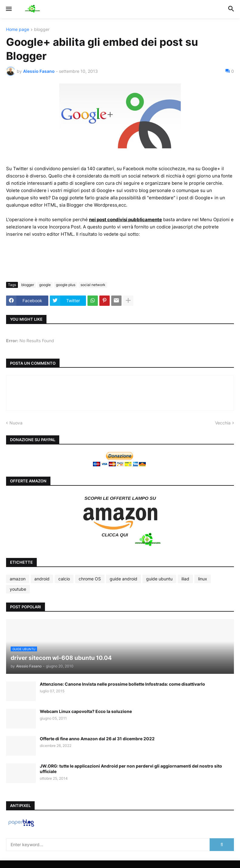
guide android (123, 579)
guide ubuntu (159, 579)
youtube (18, 589)
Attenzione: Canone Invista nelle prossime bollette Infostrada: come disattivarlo (122, 684)
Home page (18, 30)
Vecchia (223, 423)
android (42, 579)
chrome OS (90, 579)
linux (203, 579)
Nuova (16, 423)
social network (93, 285)
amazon (18, 579)
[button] (8, 9)
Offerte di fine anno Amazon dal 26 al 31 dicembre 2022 (97, 739)
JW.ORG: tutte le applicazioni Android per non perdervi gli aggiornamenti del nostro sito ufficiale (131, 769)
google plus (66, 285)
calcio (64, 579)
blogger (42, 30)
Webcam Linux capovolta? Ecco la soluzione (86, 711)
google (45, 285)
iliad (185, 579)
